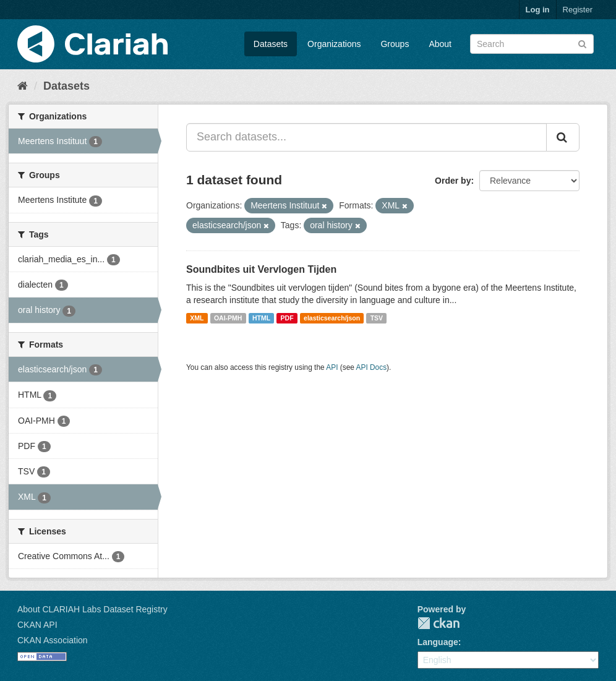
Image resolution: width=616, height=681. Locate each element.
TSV (377, 318)
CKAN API (37, 625)
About (440, 44)
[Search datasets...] (366, 137)
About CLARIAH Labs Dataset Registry (92, 609)
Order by (453, 181)
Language (438, 642)
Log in (538, 10)
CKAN (438, 623)
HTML (261, 318)
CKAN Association (53, 640)
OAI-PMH (228, 318)
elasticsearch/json (332, 318)
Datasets (271, 44)
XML (197, 318)
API (332, 367)
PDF (287, 318)
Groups (395, 44)
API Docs (372, 367)
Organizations (334, 44)
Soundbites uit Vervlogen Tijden (261, 269)
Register (578, 10)
